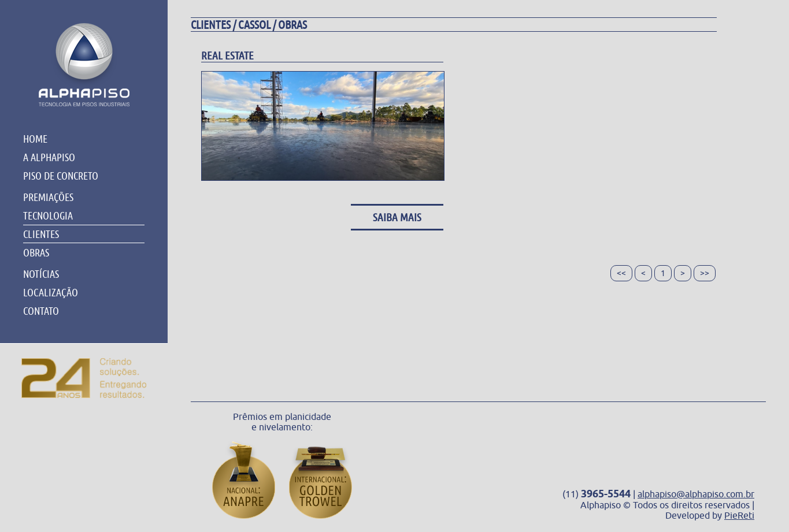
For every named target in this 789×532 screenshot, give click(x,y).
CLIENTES (41, 234)
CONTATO (41, 311)
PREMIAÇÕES (48, 197)
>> (705, 273)
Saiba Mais (397, 217)
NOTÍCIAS (41, 274)
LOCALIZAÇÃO (51, 292)
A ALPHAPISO (49, 157)
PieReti (739, 515)
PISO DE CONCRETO (61, 176)
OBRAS (36, 252)
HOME (35, 139)
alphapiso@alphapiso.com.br (696, 494)
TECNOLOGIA (48, 215)
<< (621, 273)
